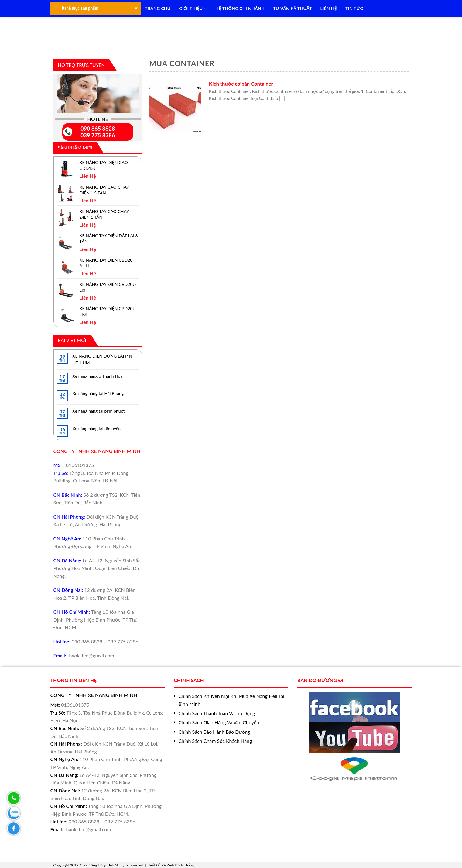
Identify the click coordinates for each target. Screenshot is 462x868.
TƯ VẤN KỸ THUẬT (292, 8)
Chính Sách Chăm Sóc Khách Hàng (215, 741)
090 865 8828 (98, 129)
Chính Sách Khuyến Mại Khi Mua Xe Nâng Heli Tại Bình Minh (231, 700)
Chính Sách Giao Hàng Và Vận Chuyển (219, 722)
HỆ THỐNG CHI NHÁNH (240, 8)
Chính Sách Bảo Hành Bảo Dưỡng (214, 732)
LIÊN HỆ (329, 8)
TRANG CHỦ (158, 8)
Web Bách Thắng (180, 865)
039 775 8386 (98, 135)
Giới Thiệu (193, 8)
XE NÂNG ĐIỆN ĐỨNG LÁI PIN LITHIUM (102, 359)
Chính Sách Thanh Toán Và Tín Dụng (217, 713)
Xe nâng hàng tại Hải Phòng (98, 393)
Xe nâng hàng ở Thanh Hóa (97, 376)
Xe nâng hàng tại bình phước (99, 411)
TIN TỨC (354, 8)
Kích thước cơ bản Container (241, 84)
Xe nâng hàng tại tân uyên (96, 429)
